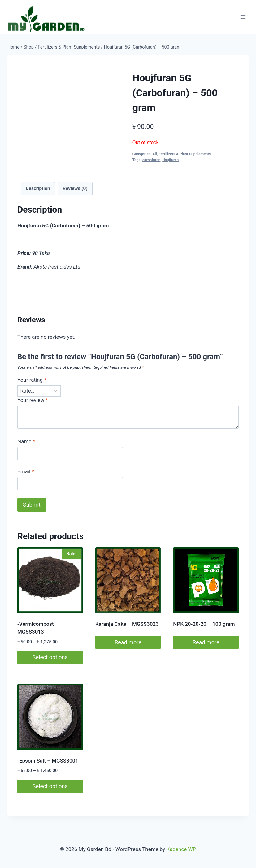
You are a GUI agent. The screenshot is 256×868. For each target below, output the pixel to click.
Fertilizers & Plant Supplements (185, 154)
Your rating (32, 380)
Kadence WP (181, 849)
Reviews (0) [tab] (75, 188)
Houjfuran (170, 160)
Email (26, 471)
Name (26, 441)
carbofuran (151, 160)
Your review (33, 400)
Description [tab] (38, 188)
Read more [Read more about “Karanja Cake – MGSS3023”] (128, 642)
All (154, 154)
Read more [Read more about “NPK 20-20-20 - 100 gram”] (206, 642)
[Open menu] (243, 17)
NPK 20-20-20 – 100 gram (204, 624)
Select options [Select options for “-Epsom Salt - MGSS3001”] (50, 786)
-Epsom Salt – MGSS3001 (48, 761)
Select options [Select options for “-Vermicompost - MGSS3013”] (50, 657)
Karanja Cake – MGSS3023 (127, 624)
